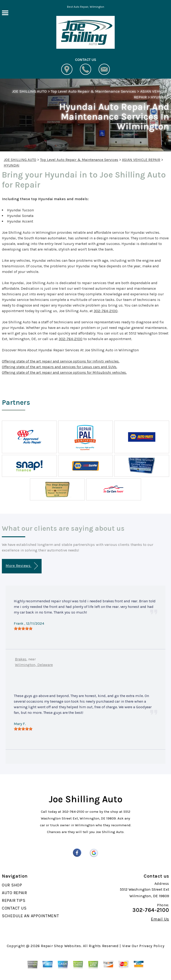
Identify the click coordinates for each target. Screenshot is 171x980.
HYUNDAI (159, 97)
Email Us (160, 919)
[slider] (23, 628)
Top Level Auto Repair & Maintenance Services (93, 91)
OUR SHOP (12, 885)
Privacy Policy (152, 946)
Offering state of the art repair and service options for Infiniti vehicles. (61, 361)
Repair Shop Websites (61, 946)
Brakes (21, 659)
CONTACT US (14, 908)
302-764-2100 (106, 311)
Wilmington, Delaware (34, 665)
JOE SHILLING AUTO (29, 91)
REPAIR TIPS (14, 900)
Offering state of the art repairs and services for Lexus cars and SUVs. (59, 367)
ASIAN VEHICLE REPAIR (141, 160)
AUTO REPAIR (14, 893)
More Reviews (22, 566)
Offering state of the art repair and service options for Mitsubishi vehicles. (64, 372)
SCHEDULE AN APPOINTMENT (30, 916)
